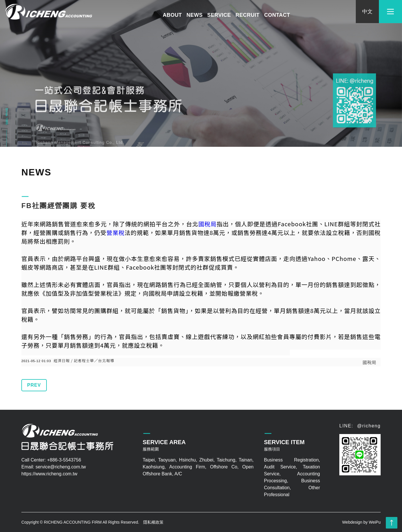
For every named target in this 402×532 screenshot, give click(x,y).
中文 (367, 12)
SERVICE (219, 15)
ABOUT (172, 15)
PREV (34, 385)
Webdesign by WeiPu (361, 522)
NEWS (195, 15)
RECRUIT (247, 15)
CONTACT (277, 15)
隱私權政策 (153, 522)
